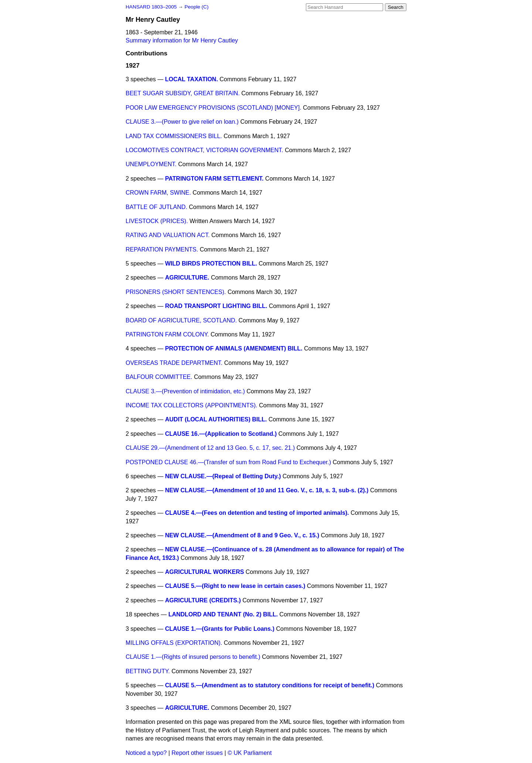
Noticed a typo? (146, 753)
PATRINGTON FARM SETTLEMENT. (214, 179)
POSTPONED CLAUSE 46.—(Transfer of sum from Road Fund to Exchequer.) (228, 462)
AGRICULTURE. (187, 278)
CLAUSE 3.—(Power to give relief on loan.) (182, 122)
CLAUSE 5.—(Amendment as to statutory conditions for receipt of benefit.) (270, 685)
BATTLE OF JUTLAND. (156, 207)
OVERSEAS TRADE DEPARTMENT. (174, 363)
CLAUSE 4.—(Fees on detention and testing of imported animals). (257, 513)
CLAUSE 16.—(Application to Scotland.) (221, 434)
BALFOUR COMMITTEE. (159, 377)
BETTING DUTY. (148, 671)
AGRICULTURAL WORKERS (205, 572)
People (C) (196, 7)
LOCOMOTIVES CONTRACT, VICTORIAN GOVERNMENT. (204, 150)
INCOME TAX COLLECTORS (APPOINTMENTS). (192, 405)
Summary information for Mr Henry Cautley (182, 40)
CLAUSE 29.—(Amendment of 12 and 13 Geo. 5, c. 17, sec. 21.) (210, 448)
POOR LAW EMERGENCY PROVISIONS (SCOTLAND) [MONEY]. (214, 108)
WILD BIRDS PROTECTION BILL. (211, 264)
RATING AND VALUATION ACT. (168, 235)
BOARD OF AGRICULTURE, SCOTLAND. (181, 320)
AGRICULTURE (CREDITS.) (203, 600)
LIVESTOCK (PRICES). (157, 221)
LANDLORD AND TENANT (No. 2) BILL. (223, 614)
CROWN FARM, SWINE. (158, 193)
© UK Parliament (250, 753)
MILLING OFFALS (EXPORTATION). (174, 643)
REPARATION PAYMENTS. (162, 249)
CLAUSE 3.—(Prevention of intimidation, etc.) (185, 391)
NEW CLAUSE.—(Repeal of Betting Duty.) (223, 476)
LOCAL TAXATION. (192, 79)
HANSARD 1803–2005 (151, 7)
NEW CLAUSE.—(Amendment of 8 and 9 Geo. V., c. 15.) (242, 535)
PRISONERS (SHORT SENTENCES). (176, 292)
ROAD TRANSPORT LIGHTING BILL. (216, 306)
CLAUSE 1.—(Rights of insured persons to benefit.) (193, 657)
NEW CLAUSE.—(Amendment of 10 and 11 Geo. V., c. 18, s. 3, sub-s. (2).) (267, 490)
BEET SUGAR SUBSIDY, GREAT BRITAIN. (183, 93)
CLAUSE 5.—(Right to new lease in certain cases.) (235, 586)
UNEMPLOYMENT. (151, 164)
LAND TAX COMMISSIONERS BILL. (174, 136)
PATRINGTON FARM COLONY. (167, 334)
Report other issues (197, 753)
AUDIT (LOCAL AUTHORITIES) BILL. (216, 419)
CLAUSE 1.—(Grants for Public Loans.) (220, 629)
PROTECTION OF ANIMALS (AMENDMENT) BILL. (234, 348)
